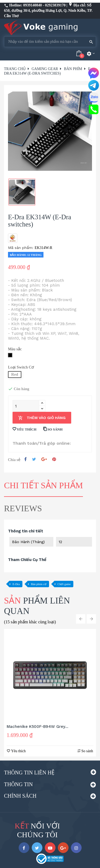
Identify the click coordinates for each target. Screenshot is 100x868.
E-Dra (16, 584)
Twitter (37, 848)
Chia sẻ (25, 459)
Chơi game (64, 584)
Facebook (24, 848)
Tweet (34, 459)
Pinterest (54, 459)
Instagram (76, 848)
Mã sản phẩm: (21, 248)
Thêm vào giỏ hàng (42, 418)
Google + (44, 459)
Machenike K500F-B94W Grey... (37, 727)
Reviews (23, 508)
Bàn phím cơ (39, 584)
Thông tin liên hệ (29, 773)
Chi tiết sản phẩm (43, 485)
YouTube (50, 848)
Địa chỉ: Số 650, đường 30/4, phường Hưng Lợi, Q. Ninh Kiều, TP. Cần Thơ (48, 11)
